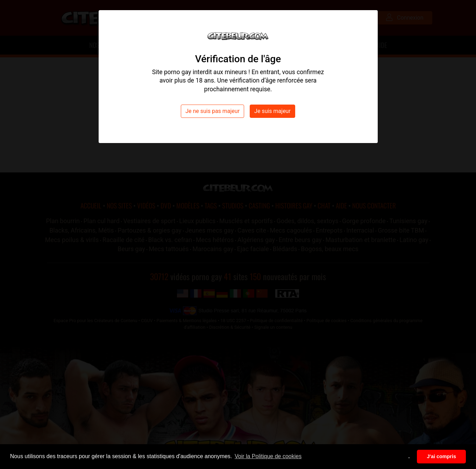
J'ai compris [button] (441, 456)
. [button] (409, 456)
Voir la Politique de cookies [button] (268, 456)
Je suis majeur (272, 111)
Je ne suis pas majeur (212, 111)
